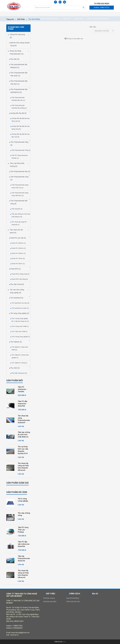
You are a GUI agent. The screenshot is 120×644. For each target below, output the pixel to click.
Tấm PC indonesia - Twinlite (22, 389)
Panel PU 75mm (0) (18, 258)
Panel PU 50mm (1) (18, 264)
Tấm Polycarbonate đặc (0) (20, 171)
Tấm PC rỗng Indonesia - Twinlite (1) (20, 157)
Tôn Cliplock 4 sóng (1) (19, 363)
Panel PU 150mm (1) (19, 248)
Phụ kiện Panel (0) (17, 284)
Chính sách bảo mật (73, 602)
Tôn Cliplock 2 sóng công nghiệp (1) (20, 356)
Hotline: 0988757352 (102, 8)
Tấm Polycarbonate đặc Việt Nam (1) (19, 82)
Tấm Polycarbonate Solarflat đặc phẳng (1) (19, 107)
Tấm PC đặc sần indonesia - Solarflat (24, 544)
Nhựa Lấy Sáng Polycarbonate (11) (17, 52)
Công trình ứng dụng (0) (17, 36)
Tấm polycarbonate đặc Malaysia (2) (19, 66)
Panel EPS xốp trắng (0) (20, 279)
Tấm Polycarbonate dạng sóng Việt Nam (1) (20, 194)
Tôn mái (25, 14)
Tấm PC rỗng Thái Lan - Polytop (23, 530)
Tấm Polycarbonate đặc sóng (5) (19, 202)
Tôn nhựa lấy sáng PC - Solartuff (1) (20, 223)
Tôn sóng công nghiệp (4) (20, 313)
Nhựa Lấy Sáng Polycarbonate (46, 14)
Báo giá (67, 14)
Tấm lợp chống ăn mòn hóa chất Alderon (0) (21, 215)
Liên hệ (11, 19)
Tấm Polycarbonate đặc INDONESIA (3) (19, 91)
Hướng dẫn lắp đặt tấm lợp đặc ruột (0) (21, 135)
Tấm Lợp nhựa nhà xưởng (98, 14)
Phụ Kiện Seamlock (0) (19, 373)
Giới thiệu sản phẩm (50, 602)
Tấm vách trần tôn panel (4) (16, 231)
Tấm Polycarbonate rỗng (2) (21, 150)
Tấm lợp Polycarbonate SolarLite (24, 558)
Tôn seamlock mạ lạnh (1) (20, 308)
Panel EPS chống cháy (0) (20, 274)
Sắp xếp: (93, 27)
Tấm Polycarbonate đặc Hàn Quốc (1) (19, 74)
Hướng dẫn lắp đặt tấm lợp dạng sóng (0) (21, 128)
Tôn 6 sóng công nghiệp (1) (21, 337)
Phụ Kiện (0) (15, 368)
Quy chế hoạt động (73, 598)
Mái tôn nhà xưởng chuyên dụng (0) (20, 44)
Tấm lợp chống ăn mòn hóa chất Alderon (24, 435)
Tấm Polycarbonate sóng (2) (19, 178)
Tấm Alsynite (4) (17, 209)
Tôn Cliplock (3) (16, 342)
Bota (64, 642)
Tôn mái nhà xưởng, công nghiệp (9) (17, 291)
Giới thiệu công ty (49, 598)
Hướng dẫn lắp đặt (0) (18, 113)
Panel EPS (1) (16, 269)
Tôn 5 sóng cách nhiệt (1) (20, 326)
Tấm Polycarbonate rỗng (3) (19, 144)
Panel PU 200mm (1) (19, 243)
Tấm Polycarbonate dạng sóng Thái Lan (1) (20, 186)
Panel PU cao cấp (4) (18, 238)
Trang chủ (13, 14)
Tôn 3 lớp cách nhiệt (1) (20, 331)
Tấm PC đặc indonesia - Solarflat (23, 404)
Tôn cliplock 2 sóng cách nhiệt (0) (20, 348)
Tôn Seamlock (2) (17, 298)
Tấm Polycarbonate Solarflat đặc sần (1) (18, 99)
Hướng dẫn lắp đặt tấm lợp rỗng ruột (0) (21, 120)
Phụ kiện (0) (15, 59)
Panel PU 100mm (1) (19, 253)
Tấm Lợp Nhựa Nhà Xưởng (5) (17, 165)
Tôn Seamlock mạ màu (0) (20, 303)
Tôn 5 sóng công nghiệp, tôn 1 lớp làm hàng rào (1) (20, 320)
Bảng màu (79, 14)
